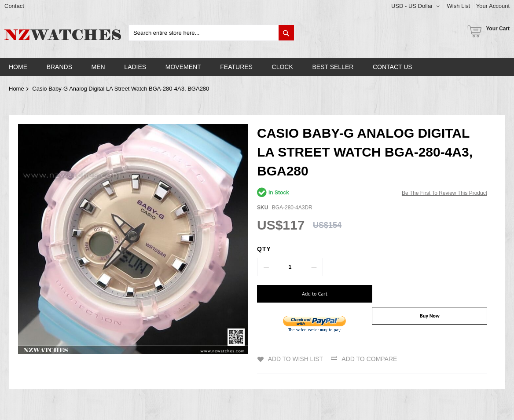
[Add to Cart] (311, 294)
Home (17, 89)
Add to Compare (370, 354)
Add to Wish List (295, 354)
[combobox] (211, 33)
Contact (14, 6)
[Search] (286, 33)
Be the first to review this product (444, 193)
